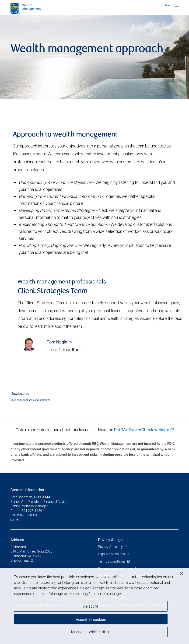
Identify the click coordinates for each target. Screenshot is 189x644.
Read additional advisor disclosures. (31, 400)
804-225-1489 (32, 511)
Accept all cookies (91, 619)
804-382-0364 (27, 515)
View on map (20, 560)
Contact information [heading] (27, 490)
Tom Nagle (57, 342)
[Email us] (13, 520)
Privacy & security (111, 547)
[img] (94, 57)
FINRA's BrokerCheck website (142, 430)
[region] (94, 606)
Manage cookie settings (91, 632)
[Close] (182, 573)
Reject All (91, 606)
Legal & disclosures (112, 554)
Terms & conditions (112, 561)
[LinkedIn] (18, 520)
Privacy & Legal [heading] (111, 540)
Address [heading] (17, 540)
